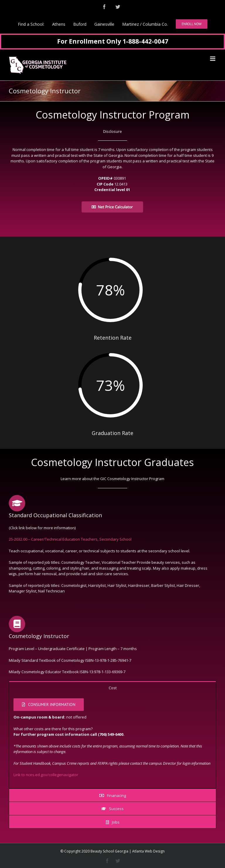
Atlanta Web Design (148, 851)
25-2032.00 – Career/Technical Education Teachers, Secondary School (70, 539)
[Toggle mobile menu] (213, 59)
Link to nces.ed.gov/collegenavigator (46, 775)
